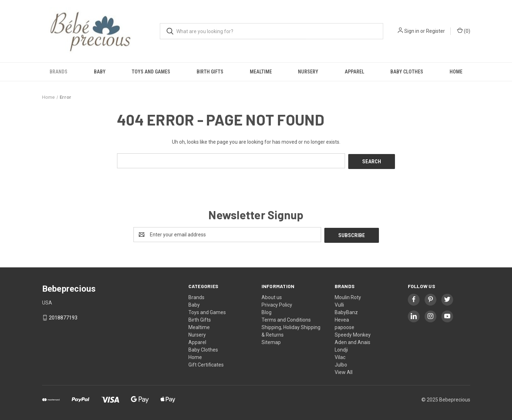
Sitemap (271, 340)
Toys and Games (151, 72)
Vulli (339, 303)
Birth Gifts (210, 72)
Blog (267, 311)
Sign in (412, 31)
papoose (344, 326)
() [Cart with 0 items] (464, 31)
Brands (59, 72)
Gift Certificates (206, 363)
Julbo (341, 363)
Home (456, 72)
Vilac (340, 355)
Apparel (354, 72)
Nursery (308, 72)
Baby (100, 72)
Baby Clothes (407, 72)
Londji (341, 348)
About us (272, 296)
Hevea (342, 318)
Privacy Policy (277, 303)
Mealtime (261, 72)
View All (344, 370)
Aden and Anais (353, 340)
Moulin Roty (348, 296)
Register (435, 31)
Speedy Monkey (353, 333)
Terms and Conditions (286, 318)
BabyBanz (346, 311)
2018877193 (63, 316)
